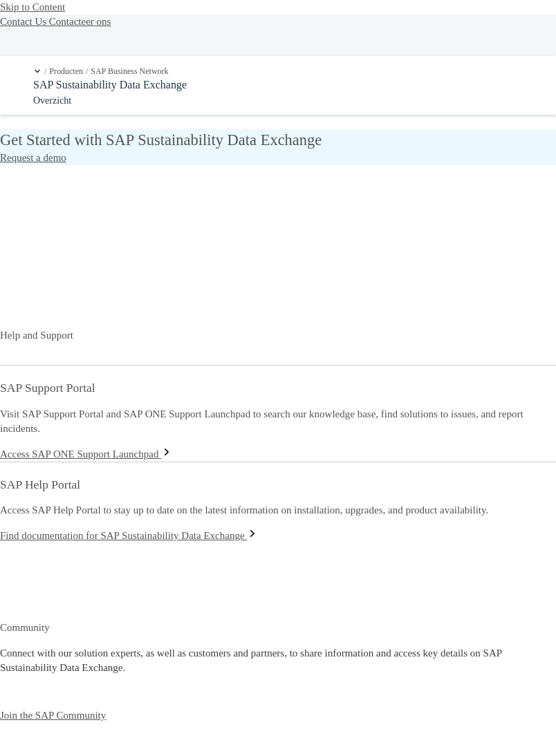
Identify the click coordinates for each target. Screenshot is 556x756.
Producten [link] (66, 72)
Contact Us (25, 21)
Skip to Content (33, 7)
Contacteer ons (80, 21)
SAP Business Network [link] (129, 72)
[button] (37, 71)
